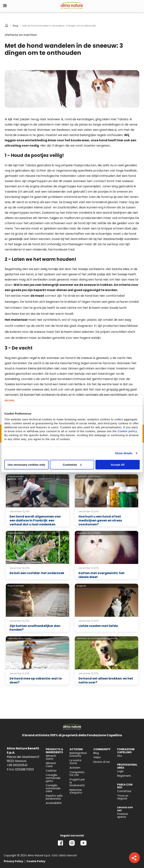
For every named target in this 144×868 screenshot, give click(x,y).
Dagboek (81, 586)
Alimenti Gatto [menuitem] (51, 757)
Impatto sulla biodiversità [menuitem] (54, 797)
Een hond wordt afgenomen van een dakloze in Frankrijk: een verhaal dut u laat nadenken (35, 520)
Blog (16, 26)
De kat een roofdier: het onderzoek (37, 573)
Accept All (118, 464)
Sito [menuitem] (120, 756)
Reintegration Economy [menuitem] (78, 755)
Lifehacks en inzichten (21, 35)
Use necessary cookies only (26, 464)
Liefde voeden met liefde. (99, 626)
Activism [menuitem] (75, 768)
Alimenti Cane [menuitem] (51, 765)
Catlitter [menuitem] (51, 771)
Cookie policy (127, 431)
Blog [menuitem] (96, 753)
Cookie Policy (36, 861)
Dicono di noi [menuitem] (102, 762)
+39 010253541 (17, 765)
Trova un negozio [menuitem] (123, 797)
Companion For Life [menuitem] (77, 774)
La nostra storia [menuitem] (75, 762)
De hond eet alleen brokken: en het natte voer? (106, 680)
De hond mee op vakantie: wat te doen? (36, 680)
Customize (72, 464)
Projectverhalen (16, 476)
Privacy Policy (13, 861)
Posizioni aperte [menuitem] (123, 815)
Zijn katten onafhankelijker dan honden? (35, 628)
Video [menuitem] (97, 757)
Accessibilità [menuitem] (54, 803)
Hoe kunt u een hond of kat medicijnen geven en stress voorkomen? (100, 520)
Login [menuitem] (120, 771)
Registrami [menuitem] (124, 776)
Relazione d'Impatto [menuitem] (76, 791)
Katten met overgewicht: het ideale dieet (102, 575)
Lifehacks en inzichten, (89, 638)
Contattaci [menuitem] (124, 791)
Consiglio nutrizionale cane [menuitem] (53, 788)
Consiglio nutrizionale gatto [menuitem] (53, 778)
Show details (124, 453)
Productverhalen (110, 638)
